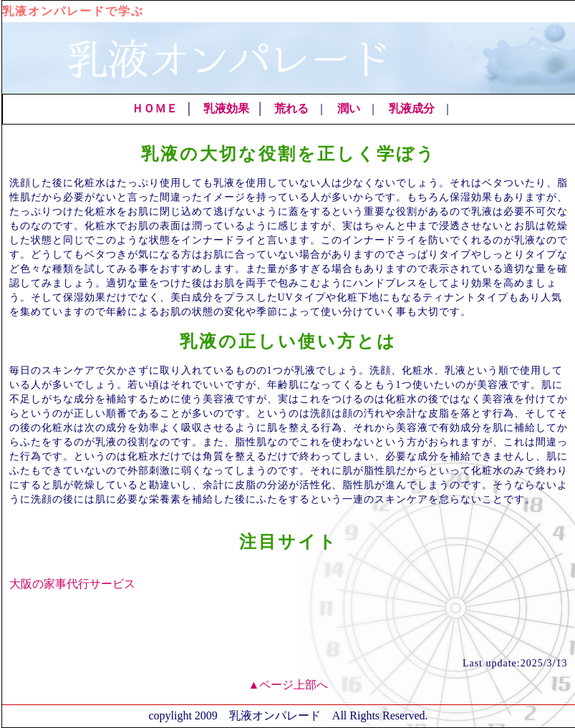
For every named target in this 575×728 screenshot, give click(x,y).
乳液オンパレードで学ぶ (73, 11)
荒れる (291, 108)
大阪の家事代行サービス (72, 584)
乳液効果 (226, 108)
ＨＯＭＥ (155, 108)
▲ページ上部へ (289, 685)
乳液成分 (412, 108)
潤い (349, 108)
